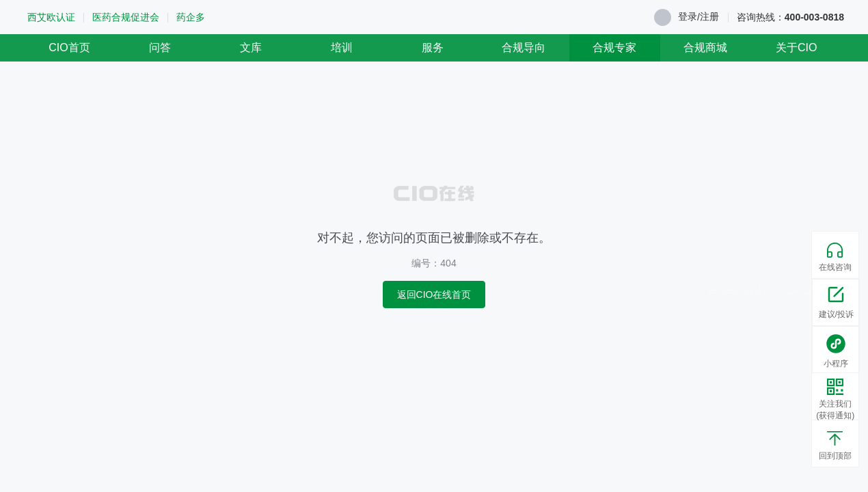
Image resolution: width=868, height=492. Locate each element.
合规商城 (705, 47)
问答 (160, 47)
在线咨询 (835, 257)
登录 (688, 16)
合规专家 (614, 47)
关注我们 (835, 400)
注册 (709, 16)
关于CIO (796, 47)
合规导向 (524, 47)
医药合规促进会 (126, 17)
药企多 (191, 17)
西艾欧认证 (51, 17)
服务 (433, 47)
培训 (342, 47)
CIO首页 (69, 47)
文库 (251, 47)
